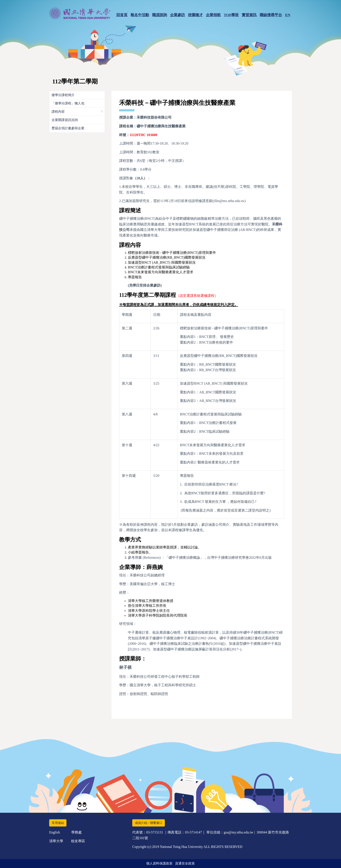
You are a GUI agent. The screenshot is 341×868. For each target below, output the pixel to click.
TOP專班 (231, 15)
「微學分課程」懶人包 (68, 103)
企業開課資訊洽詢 (65, 120)
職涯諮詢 (160, 15)
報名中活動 (140, 15)
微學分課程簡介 (63, 95)
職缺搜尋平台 (271, 15)
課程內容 (58, 112)
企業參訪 (177, 15)
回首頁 (122, 15)
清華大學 (56, 841)
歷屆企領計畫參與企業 (68, 128)
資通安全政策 (185, 863)
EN (288, 15)
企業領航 (213, 15)
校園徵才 (195, 15)
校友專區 (78, 841)
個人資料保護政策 (159, 863)
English (55, 832)
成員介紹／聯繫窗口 (149, 823)
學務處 (77, 832)
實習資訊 (249, 15)
